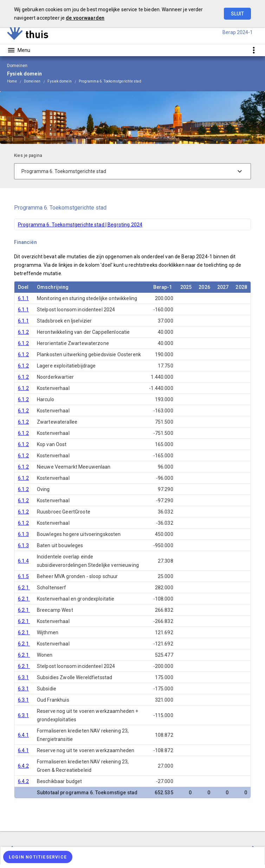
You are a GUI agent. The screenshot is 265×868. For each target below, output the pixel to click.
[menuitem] (15, 81)
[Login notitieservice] (38, 857)
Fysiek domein (60, 81)
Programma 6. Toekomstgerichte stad (110, 81)
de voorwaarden (85, 18)
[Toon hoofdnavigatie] (19, 50)
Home (12, 81)
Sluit (237, 14)
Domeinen (32, 81)
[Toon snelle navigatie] (254, 50)
